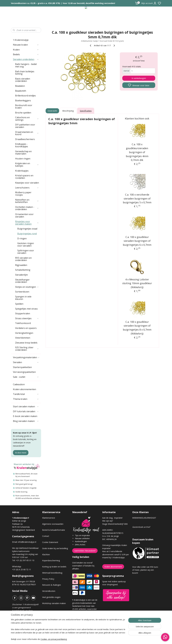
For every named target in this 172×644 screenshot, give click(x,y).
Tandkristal (26, 394)
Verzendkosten (49, 591)
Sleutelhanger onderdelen (22, 281)
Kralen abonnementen (25, 389)
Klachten (46, 554)
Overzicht (52, 111)
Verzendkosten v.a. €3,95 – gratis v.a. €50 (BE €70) (35, 3)
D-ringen (22, 238)
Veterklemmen (23, 338)
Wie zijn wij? (108, 521)
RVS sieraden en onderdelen (23, 259)
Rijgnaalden (21, 265)
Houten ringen (23, 159)
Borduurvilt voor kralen (24, 106)
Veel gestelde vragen (51, 597)
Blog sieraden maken (26, 421)
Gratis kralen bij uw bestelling (55, 548)
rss (101, 639)
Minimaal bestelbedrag (52, 573)
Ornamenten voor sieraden (24, 215)
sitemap (96, 639)
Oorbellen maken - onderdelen (27, 208)
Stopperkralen (23, 313)
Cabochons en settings (27, 119)
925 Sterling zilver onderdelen (27, 349)
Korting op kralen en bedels (54, 567)
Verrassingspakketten (24, 372)
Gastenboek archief (141, 527)
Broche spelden (23, 113)
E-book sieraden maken (25, 416)
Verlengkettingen (24, 333)
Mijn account (149, 3)
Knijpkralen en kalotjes (27, 165)
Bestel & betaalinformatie (54, 530)
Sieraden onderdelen (26, 59)
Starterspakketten (22, 367)
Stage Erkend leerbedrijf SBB (115, 524)
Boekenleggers (23, 100)
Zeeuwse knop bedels (26, 343)
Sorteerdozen (22, 292)
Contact (46, 536)
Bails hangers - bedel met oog (26, 65)
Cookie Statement (50, 542)
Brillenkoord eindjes (25, 96)
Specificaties (86, 111)
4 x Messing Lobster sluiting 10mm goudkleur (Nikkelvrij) (137, 283)
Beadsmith (21, 91)
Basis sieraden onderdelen (23, 80)
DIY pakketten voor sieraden (25, 126)
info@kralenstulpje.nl (27, 542)
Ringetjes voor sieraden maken (27, 223)
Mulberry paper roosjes (23, 194)
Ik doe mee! (21, 453)
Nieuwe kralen (26, 45)
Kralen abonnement (113, 567)
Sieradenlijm (21, 275)
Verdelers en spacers (26, 328)
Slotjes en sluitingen (27, 287)
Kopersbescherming (51, 560)
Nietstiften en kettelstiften (27, 201)
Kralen (26, 50)
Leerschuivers (27, 188)
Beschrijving (68, 111)
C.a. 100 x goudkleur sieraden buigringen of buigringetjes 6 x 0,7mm (137, 241)
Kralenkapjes (22, 171)
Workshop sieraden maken (54, 603)
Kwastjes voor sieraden (27, 183)
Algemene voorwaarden (53, 524)
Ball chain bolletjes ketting (25, 73)
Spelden (19, 304)
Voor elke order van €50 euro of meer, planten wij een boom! (145, 570)
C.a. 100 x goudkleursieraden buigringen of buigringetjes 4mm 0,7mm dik (137, 152)
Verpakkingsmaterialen (26, 357)
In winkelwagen (139, 78)
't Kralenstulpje (21, 40)
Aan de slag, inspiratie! (112, 518)
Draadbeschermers (25, 139)
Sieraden (26, 362)
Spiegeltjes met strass (26, 309)
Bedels (26, 54)
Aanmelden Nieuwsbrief (85, 551)
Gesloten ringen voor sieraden (26, 244)
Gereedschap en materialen (23, 153)
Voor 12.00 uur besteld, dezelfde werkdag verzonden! (89, 3)
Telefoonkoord (23, 323)
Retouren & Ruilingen (52, 585)
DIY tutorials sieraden (26, 411)
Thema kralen (26, 399)
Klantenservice (49, 518)
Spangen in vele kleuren (23, 298)
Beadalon (20, 86)
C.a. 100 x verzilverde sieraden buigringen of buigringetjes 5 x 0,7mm (137, 199)
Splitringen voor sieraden (26, 252)
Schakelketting (23, 270)
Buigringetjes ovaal (27, 229)
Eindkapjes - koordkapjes (22, 145)
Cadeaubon (19, 384)
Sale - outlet (26, 377)
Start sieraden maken (26, 406)
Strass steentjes (27, 318)
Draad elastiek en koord (27, 133)
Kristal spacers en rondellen (24, 177)
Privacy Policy (48, 579)
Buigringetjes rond (27, 234)
